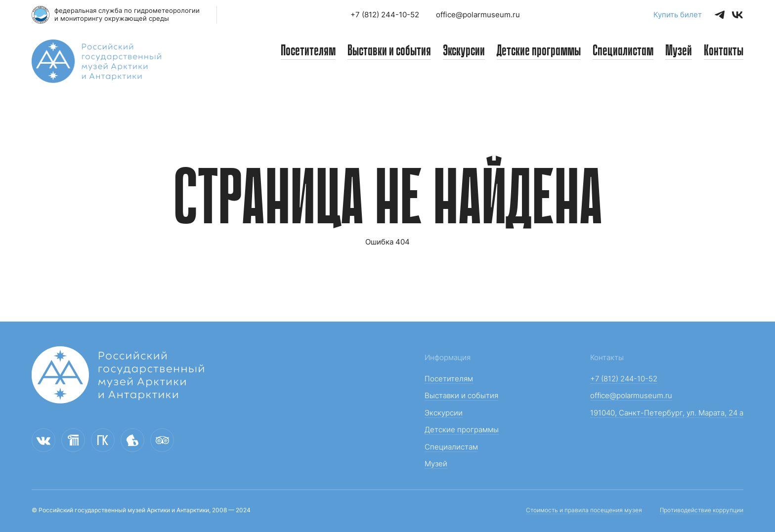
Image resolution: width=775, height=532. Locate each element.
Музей (679, 51)
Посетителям (308, 51)
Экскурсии (464, 51)
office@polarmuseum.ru (478, 15)
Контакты (724, 51)
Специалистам (623, 51)
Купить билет (678, 15)
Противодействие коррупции (702, 510)
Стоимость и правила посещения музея (584, 510)
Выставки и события (389, 51)
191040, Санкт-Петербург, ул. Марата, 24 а (667, 413)
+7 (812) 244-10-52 (385, 15)
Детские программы (539, 51)
